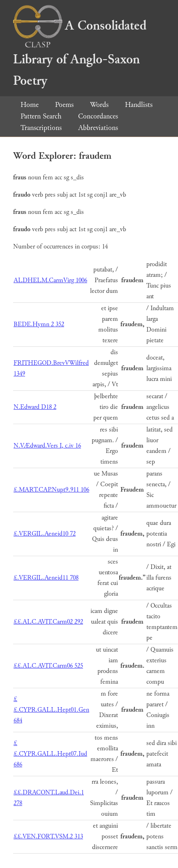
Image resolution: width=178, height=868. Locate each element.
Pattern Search (41, 116)
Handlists (139, 105)
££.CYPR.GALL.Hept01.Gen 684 (51, 710)
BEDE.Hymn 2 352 (39, 324)
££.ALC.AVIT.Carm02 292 (48, 622)
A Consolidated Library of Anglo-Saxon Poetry (80, 53)
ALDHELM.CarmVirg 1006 (50, 280)
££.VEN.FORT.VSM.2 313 (48, 837)
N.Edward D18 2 (35, 407)
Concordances (98, 116)
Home (30, 105)
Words (99, 105)
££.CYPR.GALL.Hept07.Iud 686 (50, 754)
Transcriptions (41, 128)
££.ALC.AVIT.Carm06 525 (48, 666)
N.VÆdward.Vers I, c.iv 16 (47, 446)
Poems (64, 105)
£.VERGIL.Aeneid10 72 (45, 534)
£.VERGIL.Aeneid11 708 (46, 578)
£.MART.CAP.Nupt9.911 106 (51, 490)
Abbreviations (98, 128)
